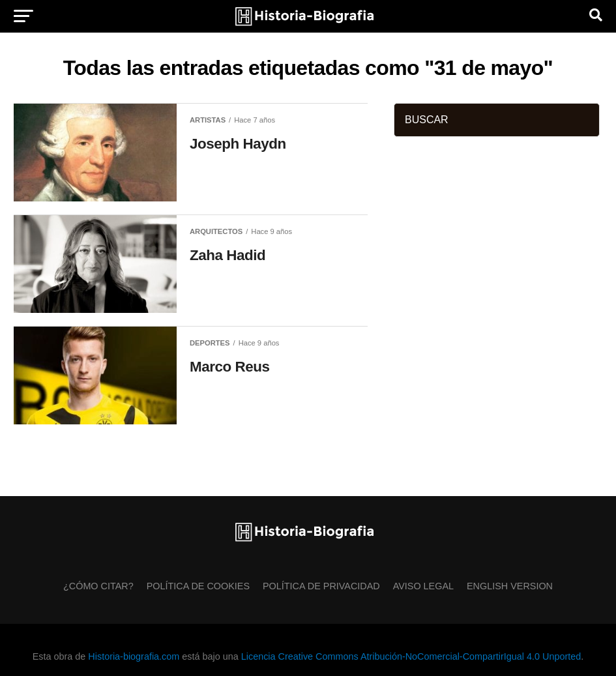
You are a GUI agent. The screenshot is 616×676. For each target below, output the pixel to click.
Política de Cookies (198, 586)
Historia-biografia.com (134, 656)
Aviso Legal (423, 586)
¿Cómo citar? (98, 586)
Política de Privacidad (321, 586)
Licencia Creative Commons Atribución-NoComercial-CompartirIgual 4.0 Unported (411, 656)
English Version (510, 586)
